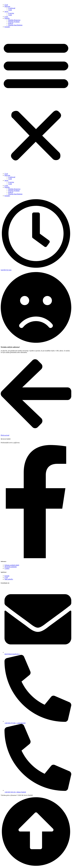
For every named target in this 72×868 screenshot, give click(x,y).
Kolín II (11, 23)
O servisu (11, 13)
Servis (6, 12)
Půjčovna (7, 6)
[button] (36, 100)
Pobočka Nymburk (14, 22)
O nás (6, 17)
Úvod (6, 5)
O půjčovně (12, 8)
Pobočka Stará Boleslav (15, 25)
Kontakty (7, 27)
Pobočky (7, 18)
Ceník (10, 10)
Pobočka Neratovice (14, 20)
